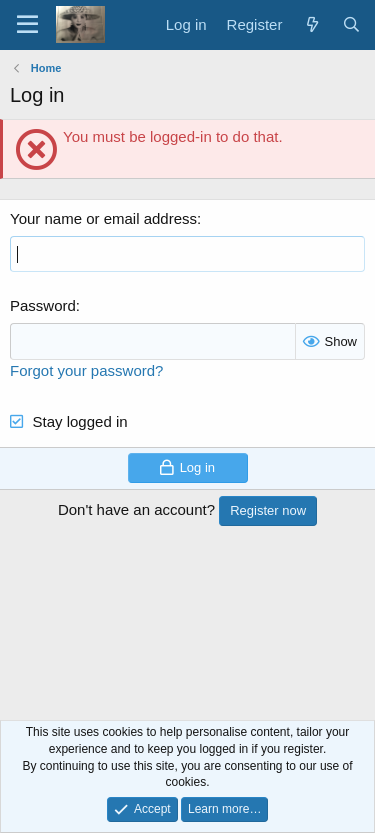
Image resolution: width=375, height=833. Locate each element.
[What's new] (311, 24)
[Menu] (27, 25)
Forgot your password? (86, 370)
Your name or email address (103, 218)
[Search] (351, 24)
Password (43, 305)
